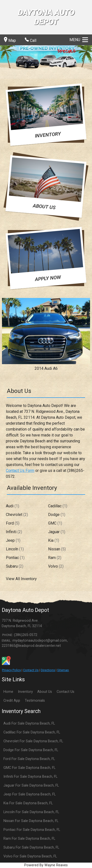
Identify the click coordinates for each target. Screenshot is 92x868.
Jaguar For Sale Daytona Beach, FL (31, 785)
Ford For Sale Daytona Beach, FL (29, 759)
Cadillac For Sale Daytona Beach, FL (32, 732)
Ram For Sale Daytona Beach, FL (29, 839)
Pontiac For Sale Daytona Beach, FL (32, 830)
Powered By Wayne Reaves (46, 865)
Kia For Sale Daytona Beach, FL (28, 803)
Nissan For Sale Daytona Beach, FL (31, 821)
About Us (45, 692)
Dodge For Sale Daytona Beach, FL (31, 750)
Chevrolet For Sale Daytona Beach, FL (33, 741)
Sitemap (63, 670)
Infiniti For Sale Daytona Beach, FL (30, 777)
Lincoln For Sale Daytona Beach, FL (31, 812)
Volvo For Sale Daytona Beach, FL (30, 856)
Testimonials (35, 701)
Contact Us (31, 670)
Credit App (12, 701)
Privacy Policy (11, 670)
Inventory (25, 692)
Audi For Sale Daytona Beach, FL (29, 723)
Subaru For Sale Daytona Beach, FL (31, 847)
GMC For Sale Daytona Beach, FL (29, 768)
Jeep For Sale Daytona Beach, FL (30, 794)
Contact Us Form (20, 471)
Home (8, 692)
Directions (48, 670)
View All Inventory (21, 579)
